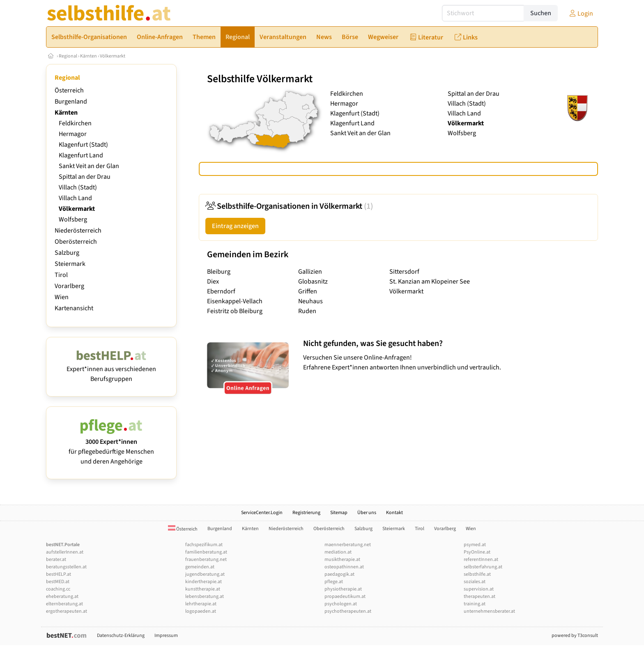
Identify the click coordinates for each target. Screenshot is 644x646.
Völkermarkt (113, 56)
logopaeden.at (201, 611)
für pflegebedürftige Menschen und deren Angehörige (111, 447)
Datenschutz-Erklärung (121, 636)
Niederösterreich (78, 231)
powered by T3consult (575, 636)
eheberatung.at (62, 596)
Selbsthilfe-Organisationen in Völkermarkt (289, 206)
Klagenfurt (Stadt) (83, 145)
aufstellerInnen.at (65, 552)
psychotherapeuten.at (348, 611)
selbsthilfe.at (477, 574)
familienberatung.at (206, 552)
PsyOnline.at (477, 552)
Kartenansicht (74, 308)
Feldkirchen (75, 123)
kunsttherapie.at (203, 589)
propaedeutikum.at (345, 596)
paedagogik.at (339, 574)
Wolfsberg (73, 219)
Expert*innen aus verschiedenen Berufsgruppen (111, 369)
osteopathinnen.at (344, 567)
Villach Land (75, 198)
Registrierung (306, 513)
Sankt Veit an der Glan (89, 166)
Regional (68, 56)
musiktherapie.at (342, 559)
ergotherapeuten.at (67, 611)
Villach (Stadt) (78, 187)
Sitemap (339, 513)
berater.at (56, 559)
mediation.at (338, 552)
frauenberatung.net (206, 559)
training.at (475, 604)
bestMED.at (58, 582)
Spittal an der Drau (85, 177)
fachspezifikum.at (204, 545)
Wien (62, 297)
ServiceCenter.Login (262, 513)
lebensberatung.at (205, 596)
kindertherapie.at (204, 582)
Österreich (69, 90)
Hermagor (73, 134)
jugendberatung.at (205, 574)
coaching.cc (58, 589)
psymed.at (475, 545)
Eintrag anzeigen (235, 226)
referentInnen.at (481, 559)
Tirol (61, 275)
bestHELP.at (59, 574)
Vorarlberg (69, 286)
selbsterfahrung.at (483, 567)
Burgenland (71, 102)
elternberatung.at (64, 604)
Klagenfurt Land (81, 155)
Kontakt (394, 513)
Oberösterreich (76, 242)
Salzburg (67, 253)
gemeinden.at (200, 567)
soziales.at (475, 582)
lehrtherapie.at (201, 604)
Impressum (166, 636)
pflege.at (334, 582)
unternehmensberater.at (489, 611)
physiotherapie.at (343, 589)
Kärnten (89, 56)
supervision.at (479, 589)
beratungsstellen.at (66, 567)
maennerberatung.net (348, 545)
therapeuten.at (480, 596)
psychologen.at (341, 604)
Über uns (367, 513)
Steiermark (70, 264)
